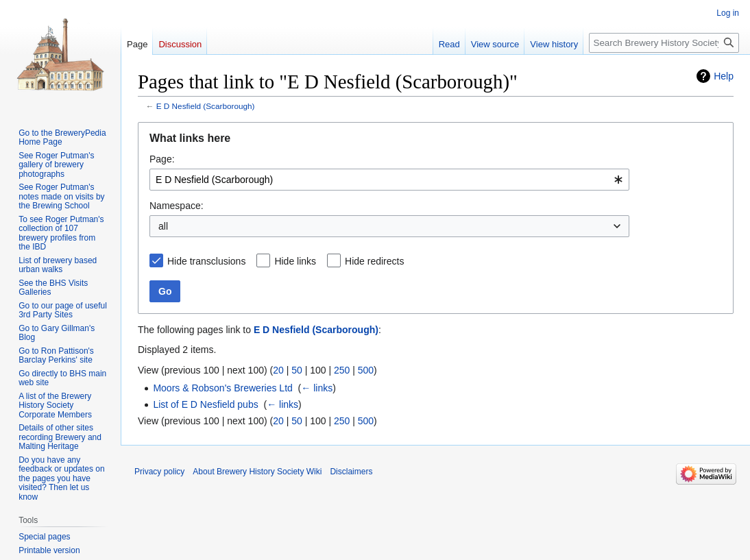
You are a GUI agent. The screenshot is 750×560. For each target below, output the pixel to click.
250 (342, 370)
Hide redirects (374, 261)
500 (366, 370)
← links (317, 388)
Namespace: (177, 206)
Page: (162, 159)
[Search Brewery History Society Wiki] (664, 43)
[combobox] (389, 180)
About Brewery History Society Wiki (257, 472)
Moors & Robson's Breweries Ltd (222, 388)
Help (724, 76)
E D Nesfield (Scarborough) (206, 106)
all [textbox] (163, 226)
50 (297, 370)
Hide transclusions (206, 261)
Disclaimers (351, 472)
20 (278, 370)
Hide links (295, 261)
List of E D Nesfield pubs (205, 404)
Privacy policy (159, 472)
